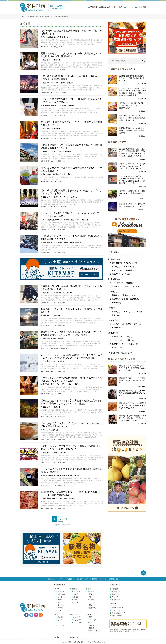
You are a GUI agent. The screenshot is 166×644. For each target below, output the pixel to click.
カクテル (115, 315)
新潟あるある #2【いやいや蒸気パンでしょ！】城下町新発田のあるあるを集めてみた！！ (132, 405)
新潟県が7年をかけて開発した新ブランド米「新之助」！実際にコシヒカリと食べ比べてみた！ (132, 418)
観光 (44, 60)
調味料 (114, 295)
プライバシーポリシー (120, 610)
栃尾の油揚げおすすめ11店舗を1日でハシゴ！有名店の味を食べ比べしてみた (132, 78)
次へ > (68, 519)
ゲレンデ (50, 83)
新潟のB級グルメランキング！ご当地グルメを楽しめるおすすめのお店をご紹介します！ (132, 118)
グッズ (51, 151)
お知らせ (65, 37)
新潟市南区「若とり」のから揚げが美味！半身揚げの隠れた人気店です (132, 380)
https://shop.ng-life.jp (135, 623)
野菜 (48, 338)
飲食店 (45, 476)
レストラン (116, 283)
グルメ (45, 37)
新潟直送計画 (113, 579)
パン (50, 430)
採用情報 (103, 579)
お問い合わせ (117, 616)
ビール (126, 312)
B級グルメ (59, 220)
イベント (50, 60)
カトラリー (116, 328)
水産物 (49, 498)
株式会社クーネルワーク (57, 579)
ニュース (130, 7)
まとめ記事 (142, 7)
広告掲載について (118, 613)
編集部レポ (106, 7)
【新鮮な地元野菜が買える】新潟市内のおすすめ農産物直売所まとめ (132, 193)
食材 (44, 338)
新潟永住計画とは (118, 608)
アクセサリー (133, 324)
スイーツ (51, 174)
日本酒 (59, 37)
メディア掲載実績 (91, 579)
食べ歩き (67, 220)
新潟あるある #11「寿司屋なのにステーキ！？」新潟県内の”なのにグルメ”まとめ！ (132, 368)
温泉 (48, 243)
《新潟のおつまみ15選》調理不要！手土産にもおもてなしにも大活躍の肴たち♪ (132, 105)
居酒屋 (51, 476)
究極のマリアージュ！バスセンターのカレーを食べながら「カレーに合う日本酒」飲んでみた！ (132, 166)
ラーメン (127, 267)
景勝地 (114, 344)
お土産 (51, 37)
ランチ (114, 267)
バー (125, 286)
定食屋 (130, 283)
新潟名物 (51, 220)
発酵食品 (115, 303)
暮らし (113, 353)
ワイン (47, 384)
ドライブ (115, 347)
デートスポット (65, 197)
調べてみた (118, 7)
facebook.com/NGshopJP (136, 625)
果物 (55, 338)
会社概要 (80, 579)
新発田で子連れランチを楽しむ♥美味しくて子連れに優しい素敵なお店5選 (132, 130)
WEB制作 (71, 579)
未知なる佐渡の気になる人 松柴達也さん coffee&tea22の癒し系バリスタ (132, 393)
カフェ (135, 286)
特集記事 (94, 7)
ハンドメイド (117, 324)
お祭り (63, 83)
